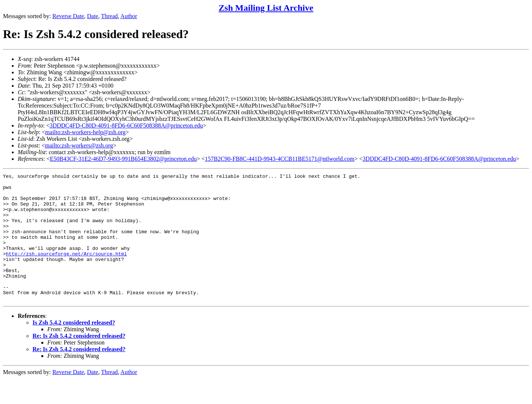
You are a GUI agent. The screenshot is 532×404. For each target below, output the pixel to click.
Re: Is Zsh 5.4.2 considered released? (79, 361)
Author (129, 16)
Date (93, 16)
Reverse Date (68, 16)
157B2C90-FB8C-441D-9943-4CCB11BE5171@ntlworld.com (279, 159)
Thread (109, 16)
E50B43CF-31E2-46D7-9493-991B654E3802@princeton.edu (123, 159)
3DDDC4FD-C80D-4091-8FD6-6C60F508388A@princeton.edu (126, 125)
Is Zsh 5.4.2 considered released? (74, 348)
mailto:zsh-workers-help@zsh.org (85, 132)
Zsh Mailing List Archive (266, 8)
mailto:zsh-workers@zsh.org (79, 145)
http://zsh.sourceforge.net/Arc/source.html (66, 270)
